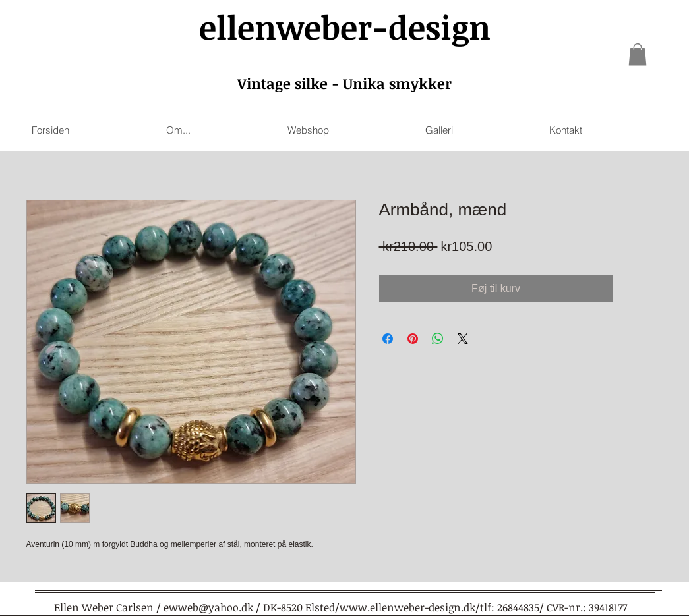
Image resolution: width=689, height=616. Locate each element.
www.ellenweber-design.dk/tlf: (417, 607)
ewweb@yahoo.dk (208, 607)
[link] (638, 54)
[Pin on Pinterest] (413, 339)
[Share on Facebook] (388, 339)
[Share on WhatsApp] (438, 339)
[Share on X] (463, 339)
